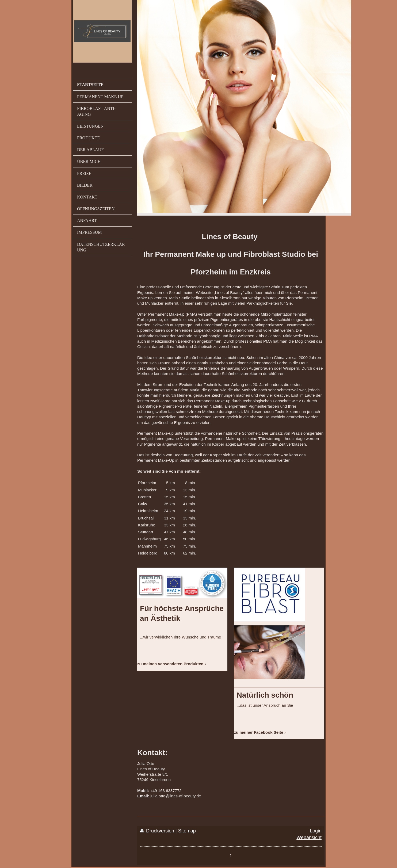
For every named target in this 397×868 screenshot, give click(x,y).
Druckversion (158, 831)
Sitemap (187, 831)
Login (316, 831)
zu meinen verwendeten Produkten (170, 664)
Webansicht (309, 838)
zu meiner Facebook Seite (258, 732)
